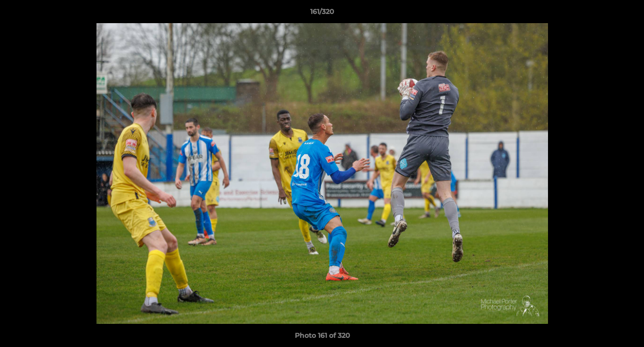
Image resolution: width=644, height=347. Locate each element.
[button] (627, 14)
